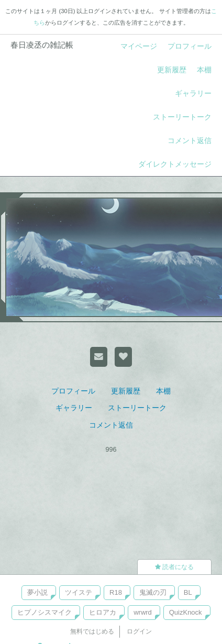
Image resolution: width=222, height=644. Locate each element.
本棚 (204, 70)
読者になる (174, 567)
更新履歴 (172, 70)
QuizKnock (186, 612)
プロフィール (190, 46)
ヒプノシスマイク (45, 612)
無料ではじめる (92, 631)
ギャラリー (193, 93)
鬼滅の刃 (153, 592)
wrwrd (143, 612)
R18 (116, 592)
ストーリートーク (182, 117)
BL (188, 592)
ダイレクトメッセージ (175, 164)
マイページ (139, 46)
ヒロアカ (103, 612)
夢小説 (37, 592)
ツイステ (79, 592)
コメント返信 (190, 140)
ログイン (139, 631)
